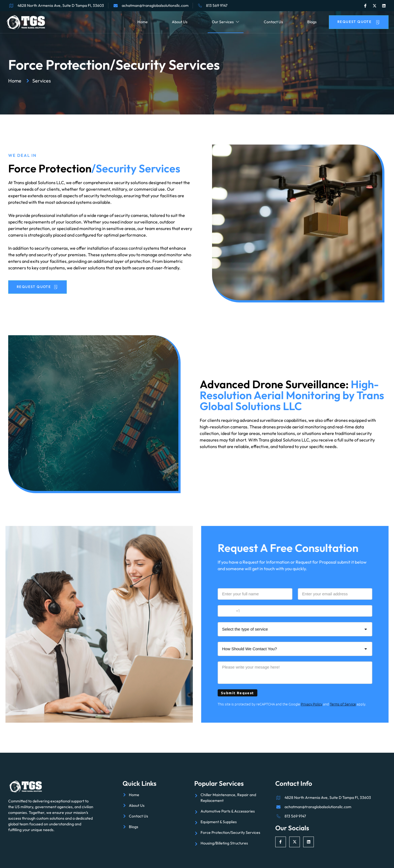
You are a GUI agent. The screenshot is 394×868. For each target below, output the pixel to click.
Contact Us (273, 22)
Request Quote (359, 22)
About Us (180, 22)
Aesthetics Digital (342, 855)
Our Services (226, 22)
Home (143, 22)
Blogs (312, 22)
